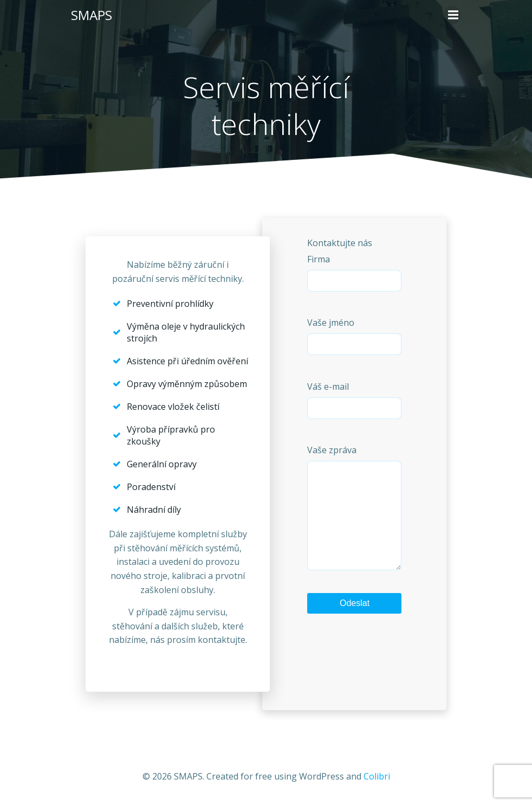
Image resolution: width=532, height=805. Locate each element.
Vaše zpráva (354, 518)
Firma (354, 272)
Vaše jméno (354, 336)
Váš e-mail (354, 400)
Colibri (377, 776)
